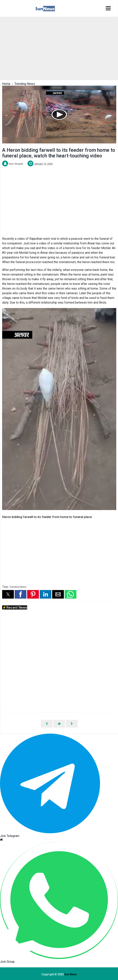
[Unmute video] (59, 409)
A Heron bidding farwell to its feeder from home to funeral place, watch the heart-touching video (59, 153)
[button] (8, 594)
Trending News (18, 587)
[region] (59, 48)
